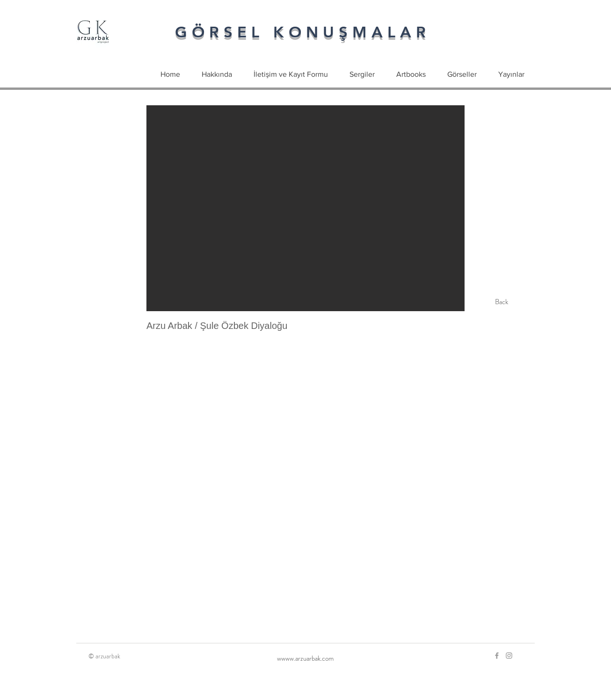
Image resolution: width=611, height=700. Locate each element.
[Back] (502, 302)
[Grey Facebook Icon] (497, 656)
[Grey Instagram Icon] (509, 656)
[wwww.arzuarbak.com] (305, 658)
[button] (305, 208)
